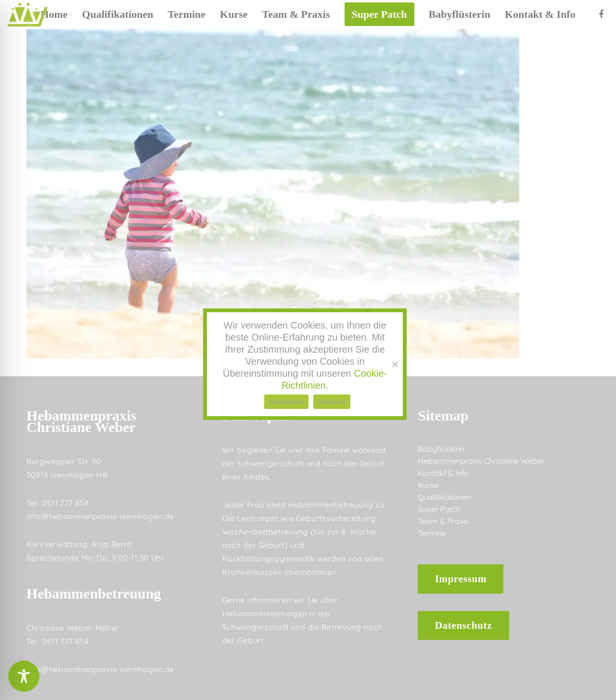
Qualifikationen (444, 497)
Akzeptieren (286, 402)
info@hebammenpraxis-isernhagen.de (100, 516)
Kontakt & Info (443, 473)
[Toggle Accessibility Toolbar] (24, 676)
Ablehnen (332, 402)
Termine (432, 533)
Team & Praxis (443, 521)
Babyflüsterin (441, 449)
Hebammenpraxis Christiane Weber (481, 461)
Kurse (428, 485)
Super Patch (439, 509)
